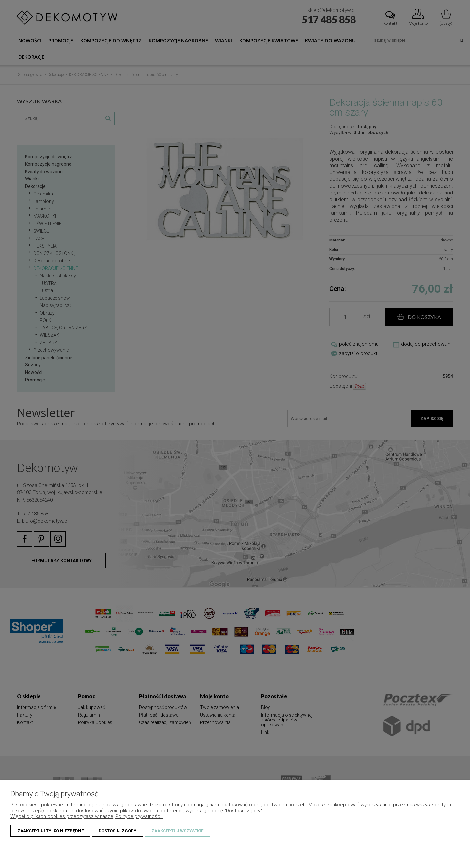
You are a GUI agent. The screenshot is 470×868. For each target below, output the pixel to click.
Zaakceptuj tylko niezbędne (50, 831)
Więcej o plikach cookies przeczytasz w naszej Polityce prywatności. (86, 816)
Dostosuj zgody (117, 831)
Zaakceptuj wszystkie (177, 831)
